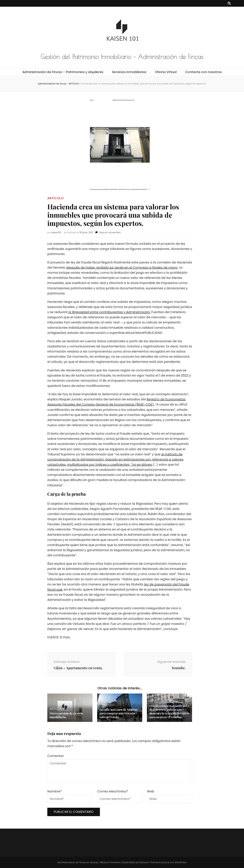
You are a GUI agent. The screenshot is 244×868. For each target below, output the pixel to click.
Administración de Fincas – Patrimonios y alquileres (63, 72)
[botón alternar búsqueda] (229, 3)
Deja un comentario (110, 232)
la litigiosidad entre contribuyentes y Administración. (109, 312)
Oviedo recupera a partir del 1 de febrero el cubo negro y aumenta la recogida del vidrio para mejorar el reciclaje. (169, 711)
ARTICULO (55, 198)
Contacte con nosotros (203, 72)
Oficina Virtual (166, 72)
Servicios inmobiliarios (129, 72)
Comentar (56, 756)
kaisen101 (56, 232)
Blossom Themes (150, 862)
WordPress (180, 862)
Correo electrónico (113, 791)
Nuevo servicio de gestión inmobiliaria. (66, 715)
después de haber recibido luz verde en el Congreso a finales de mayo (122, 267)
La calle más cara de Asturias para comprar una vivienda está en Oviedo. (118, 713)
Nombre (55, 791)
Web (151, 791)
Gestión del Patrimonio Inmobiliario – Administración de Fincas (122, 57)
